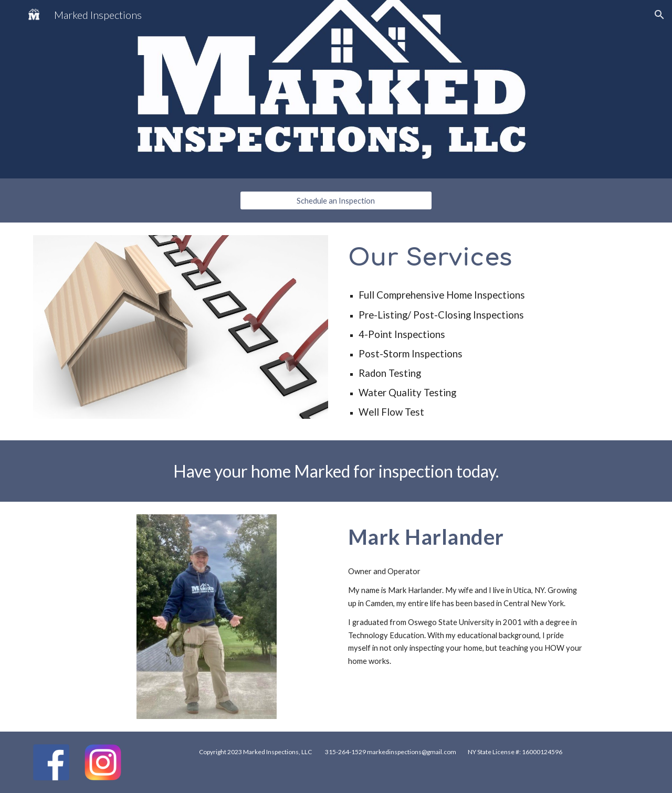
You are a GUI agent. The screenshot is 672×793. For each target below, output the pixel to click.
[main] (491, 257)
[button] (659, 15)
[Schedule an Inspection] (336, 200)
